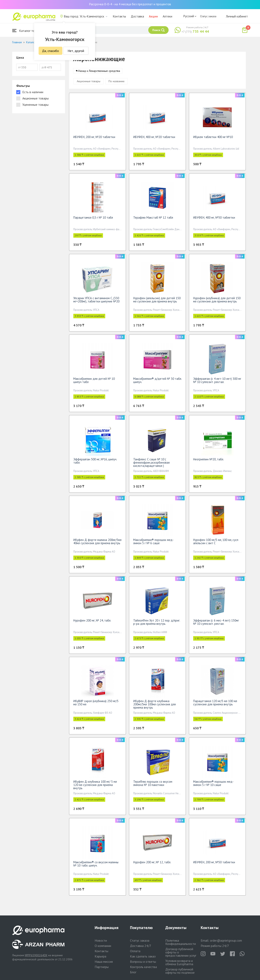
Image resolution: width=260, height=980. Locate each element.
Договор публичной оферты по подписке (180, 971)
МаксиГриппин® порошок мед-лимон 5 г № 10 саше (213, 785)
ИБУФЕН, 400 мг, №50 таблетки (214, 220)
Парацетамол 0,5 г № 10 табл (93, 220)
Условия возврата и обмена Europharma (179, 962)
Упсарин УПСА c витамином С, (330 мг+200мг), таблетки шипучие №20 (96, 302)
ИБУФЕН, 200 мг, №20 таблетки (94, 139)
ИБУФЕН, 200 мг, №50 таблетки (214, 864)
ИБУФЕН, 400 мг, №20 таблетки (154, 139)
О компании (103, 946)
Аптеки (167, 16)
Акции (153, 16)
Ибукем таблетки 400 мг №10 (213, 139)
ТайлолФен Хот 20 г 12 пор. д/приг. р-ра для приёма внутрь (157, 624)
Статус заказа (208, 16)
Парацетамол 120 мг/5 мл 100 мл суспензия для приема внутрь (215, 705)
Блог (133, 972)
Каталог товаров (28, 31)
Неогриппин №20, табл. (209, 461)
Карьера (100, 956)
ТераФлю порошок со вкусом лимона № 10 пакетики (153, 785)
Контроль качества (143, 967)
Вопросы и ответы (143, 962)
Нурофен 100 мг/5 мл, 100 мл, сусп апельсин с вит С (216, 543)
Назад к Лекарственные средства (99, 73)
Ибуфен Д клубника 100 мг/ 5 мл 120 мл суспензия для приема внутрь (95, 787)
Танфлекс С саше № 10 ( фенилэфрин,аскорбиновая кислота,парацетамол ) (151, 465)
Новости (101, 940)
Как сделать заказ (143, 956)
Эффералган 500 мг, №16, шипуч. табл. (95, 463)
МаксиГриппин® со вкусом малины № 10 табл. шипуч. (96, 866)
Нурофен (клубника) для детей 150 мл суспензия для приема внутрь (217, 302)
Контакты (119, 16)
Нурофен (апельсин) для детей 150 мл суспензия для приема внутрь (157, 302)
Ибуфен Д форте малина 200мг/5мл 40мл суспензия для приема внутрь (97, 543)
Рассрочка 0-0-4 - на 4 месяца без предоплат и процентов (130, 4)
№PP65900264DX (36, 955)
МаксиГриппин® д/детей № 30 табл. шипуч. (157, 382)
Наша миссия (104, 962)
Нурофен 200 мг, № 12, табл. (152, 864)
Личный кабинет (237, 16)
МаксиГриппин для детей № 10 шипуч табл (94, 382)
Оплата (135, 951)
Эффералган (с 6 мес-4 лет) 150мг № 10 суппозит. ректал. (216, 624)
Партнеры (102, 967)
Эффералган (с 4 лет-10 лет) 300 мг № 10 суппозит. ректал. (217, 382)
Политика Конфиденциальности (181, 942)
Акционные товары (89, 83)
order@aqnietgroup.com (226, 941)
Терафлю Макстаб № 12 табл (153, 220)
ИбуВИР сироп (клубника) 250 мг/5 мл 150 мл (96, 705)
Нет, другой (76, 51)
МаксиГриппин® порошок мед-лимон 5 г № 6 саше (153, 543)
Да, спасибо (50, 51)
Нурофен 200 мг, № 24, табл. (92, 622)
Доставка (137, 16)
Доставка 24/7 (141, 946)
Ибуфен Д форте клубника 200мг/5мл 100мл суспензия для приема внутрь (154, 706)
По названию (116, 83)
